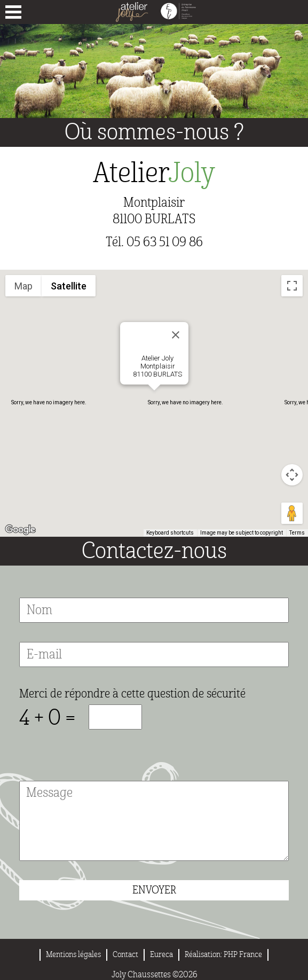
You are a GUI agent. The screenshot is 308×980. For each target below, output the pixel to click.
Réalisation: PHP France (223, 955)
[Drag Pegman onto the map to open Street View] (292, 513)
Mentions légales (73, 955)
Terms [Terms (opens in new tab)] (297, 533)
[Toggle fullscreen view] (292, 286)
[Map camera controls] (292, 475)
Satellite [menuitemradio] (69, 286)
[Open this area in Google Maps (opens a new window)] (20, 530)
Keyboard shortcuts (170, 533)
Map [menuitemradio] (23, 286)
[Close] (176, 335)
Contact (125, 955)
